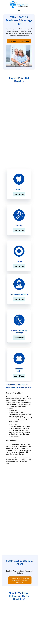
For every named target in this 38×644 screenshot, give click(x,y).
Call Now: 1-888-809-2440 (19, 41)
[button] (19, 10)
